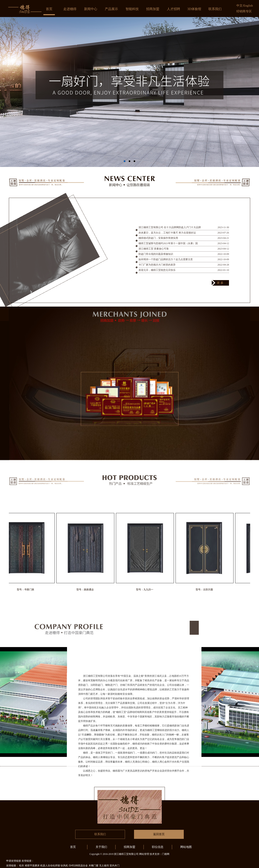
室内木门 (114, 866)
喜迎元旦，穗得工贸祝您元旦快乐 (157, 274)
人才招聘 (173, 9)
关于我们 (101, 847)
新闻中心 (91, 9)
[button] (125, 161)
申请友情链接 (14, 861)
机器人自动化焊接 (50, 866)
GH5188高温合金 (78, 866)
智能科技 (132, 9)
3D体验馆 (194, 9)
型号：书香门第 (28, 590)
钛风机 (64, 866)
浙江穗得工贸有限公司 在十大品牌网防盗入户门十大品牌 (170, 231)
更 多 (220, 283)
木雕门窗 (94, 866)
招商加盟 (153, 9)
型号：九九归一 (147, 590)
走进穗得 (70, 9)
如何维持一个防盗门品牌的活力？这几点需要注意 (166, 263)
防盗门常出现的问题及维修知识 (156, 258)
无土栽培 (104, 866)
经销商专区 (244, 11)
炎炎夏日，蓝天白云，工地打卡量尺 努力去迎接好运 (167, 237)
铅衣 (22, 866)
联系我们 (215, 9)
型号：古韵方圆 (207, 590)
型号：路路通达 (87, 590)
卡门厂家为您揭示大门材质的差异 (157, 269)
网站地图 (186, 847)
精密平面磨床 (32, 866)
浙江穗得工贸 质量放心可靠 (154, 253)
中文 (239, 6)
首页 (49, 9)
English (248, 6)
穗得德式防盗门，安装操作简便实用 (158, 242)
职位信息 (158, 847)
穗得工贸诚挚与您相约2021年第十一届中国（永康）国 (168, 247)
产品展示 (111, 9)
